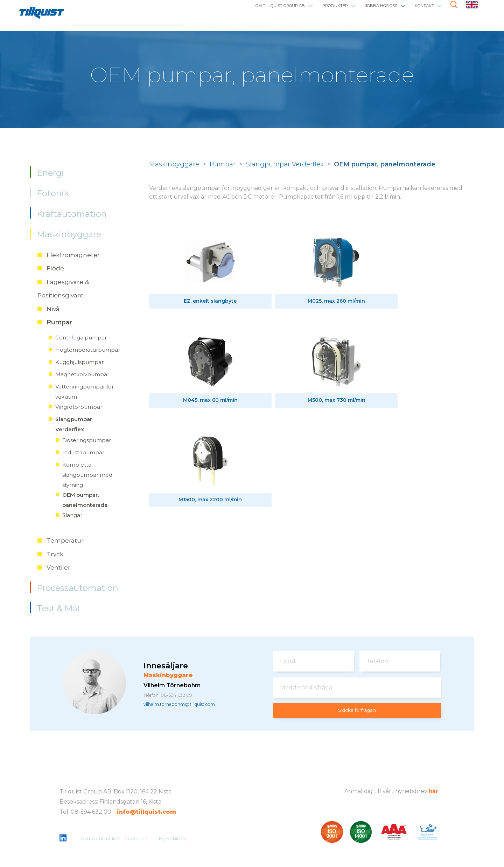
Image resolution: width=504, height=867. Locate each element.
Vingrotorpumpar (79, 407)
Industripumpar (83, 452)
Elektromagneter (73, 255)
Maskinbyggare (69, 234)
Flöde (55, 268)
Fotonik (53, 193)
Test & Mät (59, 608)
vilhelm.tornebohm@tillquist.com (191, 705)
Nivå (53, 309)
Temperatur (65, 540)
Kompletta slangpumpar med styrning (87, 475)
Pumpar (59, 322)
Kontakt (419, 11)
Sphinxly (178, 839)
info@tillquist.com (146, 813)
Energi (50, 173)
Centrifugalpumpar (81, 338)
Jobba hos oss (363, 11)
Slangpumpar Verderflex (285, 164)
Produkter (302, 11)
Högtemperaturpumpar (88, 350)
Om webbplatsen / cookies (115, 839)
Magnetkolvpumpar (82, 374)
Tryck (55, 554)
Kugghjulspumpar (79, 362)
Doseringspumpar (87, 440)
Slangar (72, 515)
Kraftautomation (72, 214)
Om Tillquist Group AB (228, 11)
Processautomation (78, 588)
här (433, 792)
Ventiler (58, 567)
